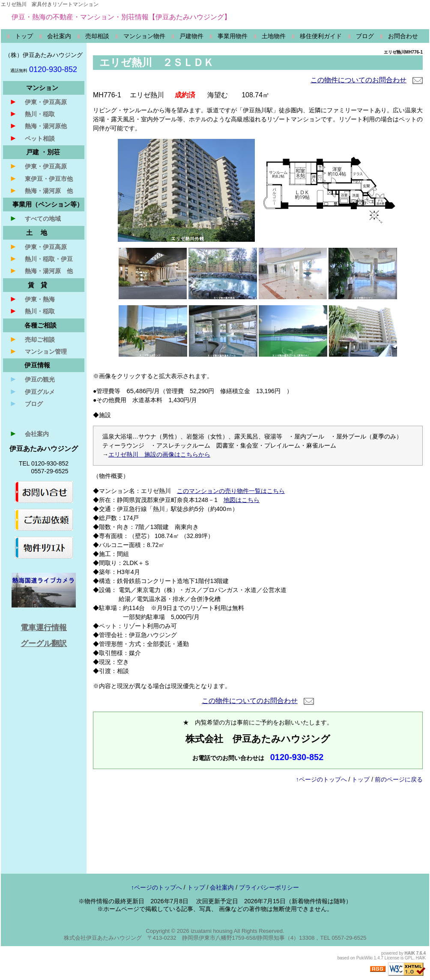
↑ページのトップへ (321, 779)
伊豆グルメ (32, 391)
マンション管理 (38, 351)
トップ (361, 779)
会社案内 (29, 433)
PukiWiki (364, 958)
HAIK (410, 953)
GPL (409, 958)
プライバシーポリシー (269, 887)
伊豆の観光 (32, 379)
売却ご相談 (32, 339)
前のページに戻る (399, 779)
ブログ (26, 403)
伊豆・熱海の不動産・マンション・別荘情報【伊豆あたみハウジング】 (121, 17)
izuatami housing (212, 931)
